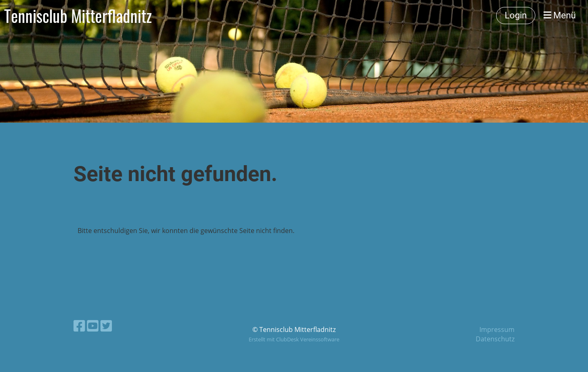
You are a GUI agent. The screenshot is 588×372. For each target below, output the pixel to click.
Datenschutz (495, 339)
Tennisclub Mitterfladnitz (78, 16)
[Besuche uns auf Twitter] (106, 326)
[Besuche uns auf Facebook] (79, 326)
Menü (560, 15)
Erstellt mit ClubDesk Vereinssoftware (294, 339)
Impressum (497, 329)
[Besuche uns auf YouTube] (93, 326)
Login (516, 15)
